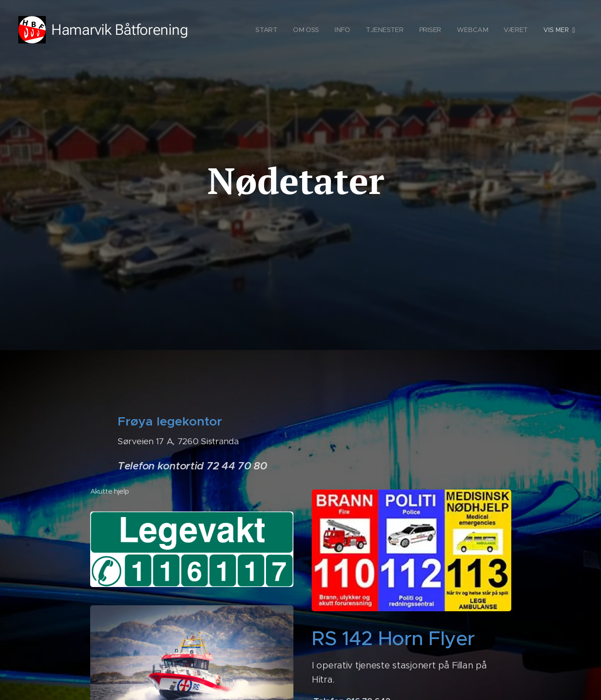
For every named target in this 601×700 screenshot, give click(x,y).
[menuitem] (269, 30)
